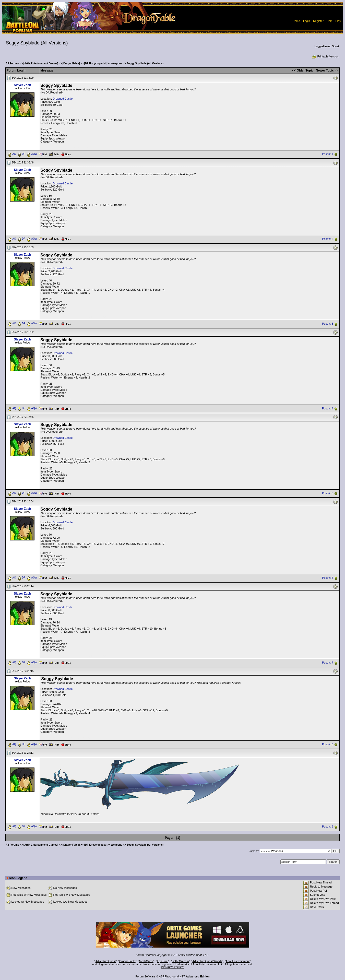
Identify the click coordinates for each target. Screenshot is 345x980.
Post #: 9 (328, 827)
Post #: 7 (328, 663)
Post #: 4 (328, 408)
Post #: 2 (328, 239)
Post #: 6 (328, 578)
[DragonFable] (71, 63)
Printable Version (325, 56)
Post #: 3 (328, 324)
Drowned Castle (63, 99)
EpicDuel (163, 961)
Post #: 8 (328, 745)
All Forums (12, 63)
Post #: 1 (328, 154)
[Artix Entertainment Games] (41, 63)
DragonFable (127, 961)
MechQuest (146, 961)
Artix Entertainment (238, 961)
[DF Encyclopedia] (95, 63)
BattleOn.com (180, 961)
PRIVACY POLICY (172, 967)
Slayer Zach (22, 85)
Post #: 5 (328, 493)
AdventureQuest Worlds (207, 961)
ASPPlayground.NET (172, 976)
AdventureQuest (106, 961)
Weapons (116, 63)
